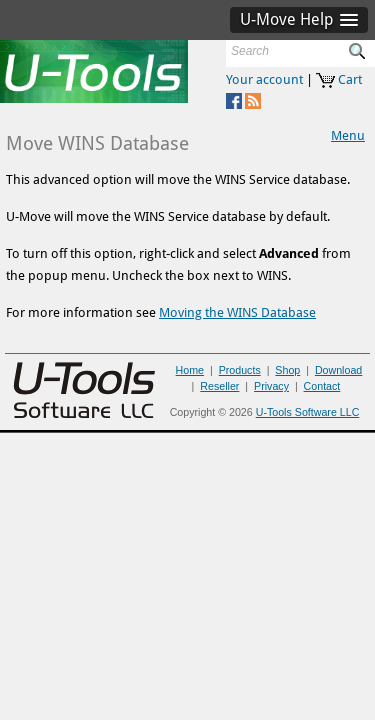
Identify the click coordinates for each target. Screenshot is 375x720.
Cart (350, 79)
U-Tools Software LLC (308, 412)
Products (240, 370)
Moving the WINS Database (237, 312)
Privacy (271, 386)
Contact (322, 386)
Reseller (219, 386)
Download (338, 370)
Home (190, 370)
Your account (264, 79)
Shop (287, 370)
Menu (348, 135)
